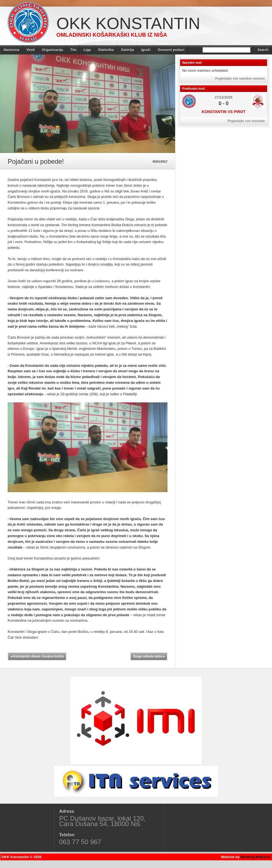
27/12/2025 (223, 97)
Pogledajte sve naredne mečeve (240, 79)
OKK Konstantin (128, 23)
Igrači (146, 50)
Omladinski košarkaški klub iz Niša (112, 35)
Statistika (106, 50)
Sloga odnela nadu (149, 656)
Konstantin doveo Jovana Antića (37, 656)
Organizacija (52, 50)
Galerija (128, 50)
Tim (73, 50)
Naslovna (11, 50)
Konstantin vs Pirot (224, 112)
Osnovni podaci (171, 50)
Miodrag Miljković (255, 857)
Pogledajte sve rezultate (246, 121)
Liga (87, 50)
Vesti (31, 50)
